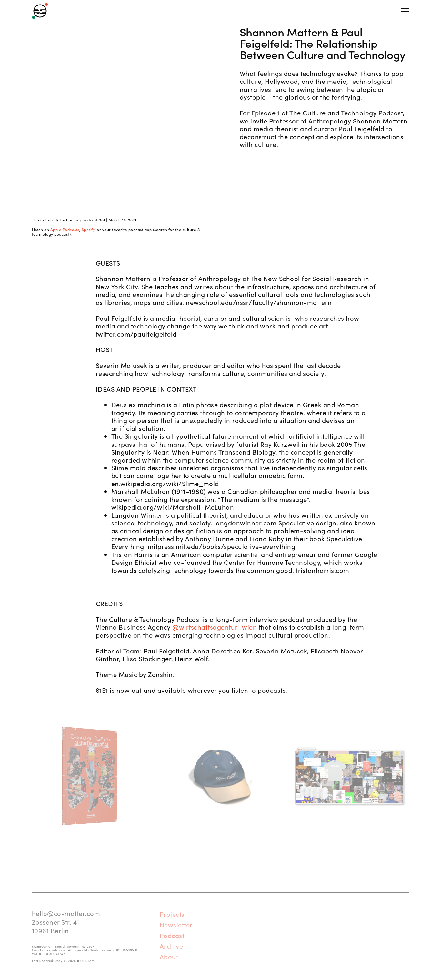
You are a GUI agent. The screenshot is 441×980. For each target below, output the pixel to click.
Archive (171, 946)
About (169, 956)
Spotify (88, 229)
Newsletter (176, 925)
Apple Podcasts (65, 229)
